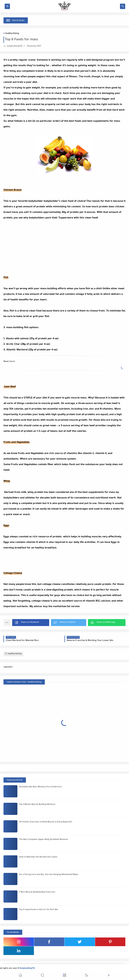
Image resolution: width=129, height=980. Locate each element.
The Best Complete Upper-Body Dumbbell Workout (44, 840)
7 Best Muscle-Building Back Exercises (37, 892)
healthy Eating (12, 34)
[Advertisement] (64, 245)
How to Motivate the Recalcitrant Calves (38, 857)
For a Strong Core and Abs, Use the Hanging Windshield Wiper (49, 875)
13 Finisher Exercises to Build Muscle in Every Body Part (46, 822)
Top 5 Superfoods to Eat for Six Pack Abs (39, 910)
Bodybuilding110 (27, 968)
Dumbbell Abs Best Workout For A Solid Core (40, 787)
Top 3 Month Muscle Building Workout (37, 805)
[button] (31, 623)
